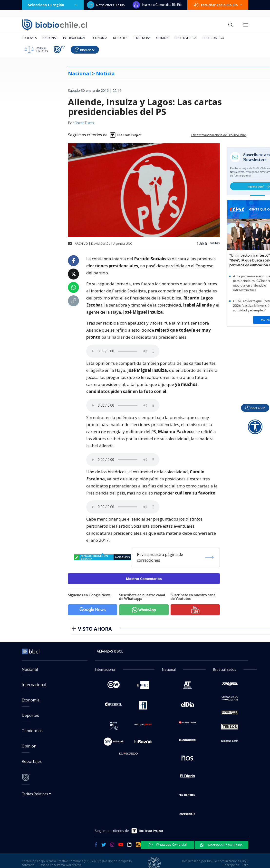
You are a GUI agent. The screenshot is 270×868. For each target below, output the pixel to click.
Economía (99, 38)
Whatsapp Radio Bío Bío (222, 845)
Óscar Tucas (84, 123)
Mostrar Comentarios (144, 579)
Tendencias (142, 38)
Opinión (162, 38)
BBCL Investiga (186, 38)
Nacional (50, 38)
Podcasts (29, 38)
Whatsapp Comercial (168, 844)
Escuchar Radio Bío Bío (218, 5)
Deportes (120, 38)
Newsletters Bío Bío (106, 5)
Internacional (74, 38)
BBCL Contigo (213, 38)
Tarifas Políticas (35, 794)
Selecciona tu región (53, 5)
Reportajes (32, 761)
